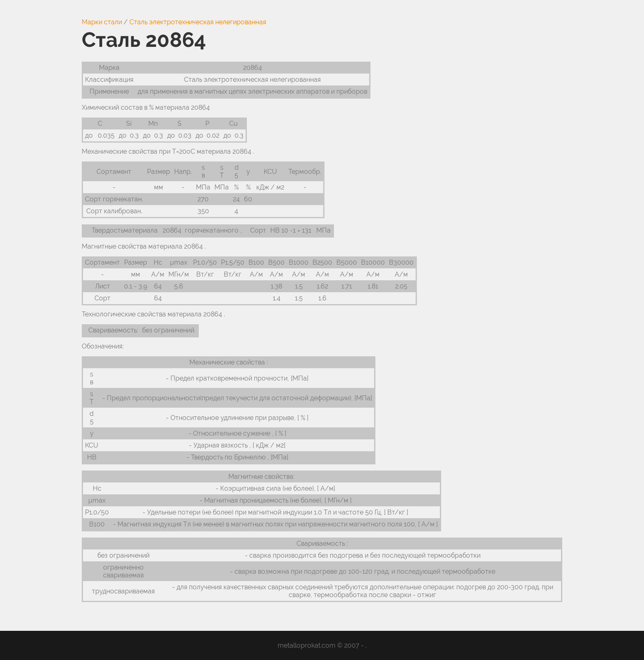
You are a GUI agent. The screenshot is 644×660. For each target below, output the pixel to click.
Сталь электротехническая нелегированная (198, 22)
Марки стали (102, 22)
